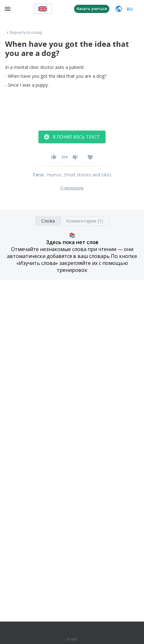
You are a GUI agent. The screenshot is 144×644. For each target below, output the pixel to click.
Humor (54, 175)
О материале (72, 188)
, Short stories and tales (86, 175)
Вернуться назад (24, 33)
